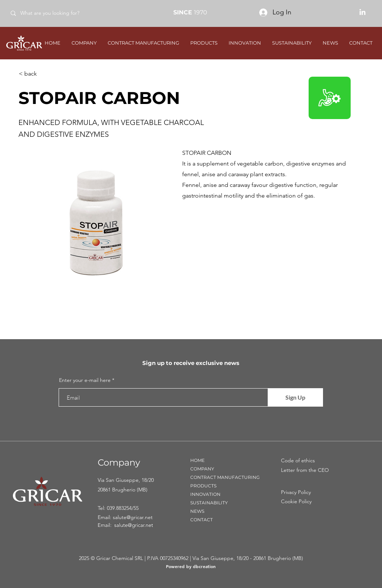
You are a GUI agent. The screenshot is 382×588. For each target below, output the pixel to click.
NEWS (197, 511)
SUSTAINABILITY (209, 503)
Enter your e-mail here (85, 380)
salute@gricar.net (133, 517)
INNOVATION (205, 494)
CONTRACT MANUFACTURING (225, 477)
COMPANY (202, 469)
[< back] (43, 74)
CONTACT (202, 520)
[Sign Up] (295, 397)
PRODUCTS (203, 486)
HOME (197, 460)
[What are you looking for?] (58, 13)
